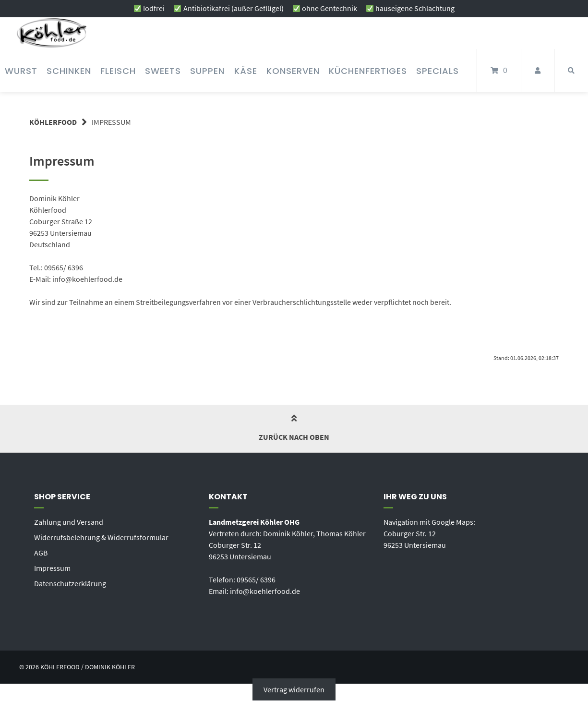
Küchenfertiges (368, 71)
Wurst (21, 71)
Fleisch (118, 71)
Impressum (52, 568)
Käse (246, 71)
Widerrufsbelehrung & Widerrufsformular (101, 537)
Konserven (293, 71)
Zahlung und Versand (69, 522)
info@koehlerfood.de (265, 591)
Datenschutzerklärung (70, 583)
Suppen (207, 71)
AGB (41, 553)
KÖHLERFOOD (53, 122)
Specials (438, 71)
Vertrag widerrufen (294, 689)
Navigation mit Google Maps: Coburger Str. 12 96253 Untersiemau (429, 533)
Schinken (69, 71)
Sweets (163, 71)
